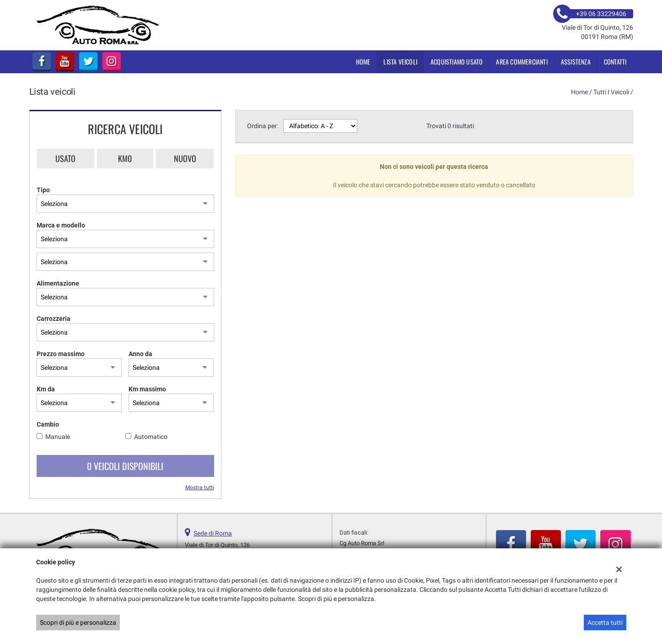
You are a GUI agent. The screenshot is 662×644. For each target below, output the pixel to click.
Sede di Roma (213, 533)
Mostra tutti (200, 487)
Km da (46, 389)
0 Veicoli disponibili (125, 466)
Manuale (58, 437)
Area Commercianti (522, 62)
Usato (65, 158)
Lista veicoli (400, 62)
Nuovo (185, 158)
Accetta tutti (605, 622)
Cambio (48, 424)
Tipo (43, 190)
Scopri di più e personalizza (78, 622)
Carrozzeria (54, 319)
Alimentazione (58, 283)
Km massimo (147, 389)
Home (363, 62)
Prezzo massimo (61, 354)
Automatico (151, 437)
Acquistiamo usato (457, 62)
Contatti (615, 62)
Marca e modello (61, 225)
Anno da (140, 354)
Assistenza (576, 62)
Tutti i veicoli (611, 92)
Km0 (125, 158)
